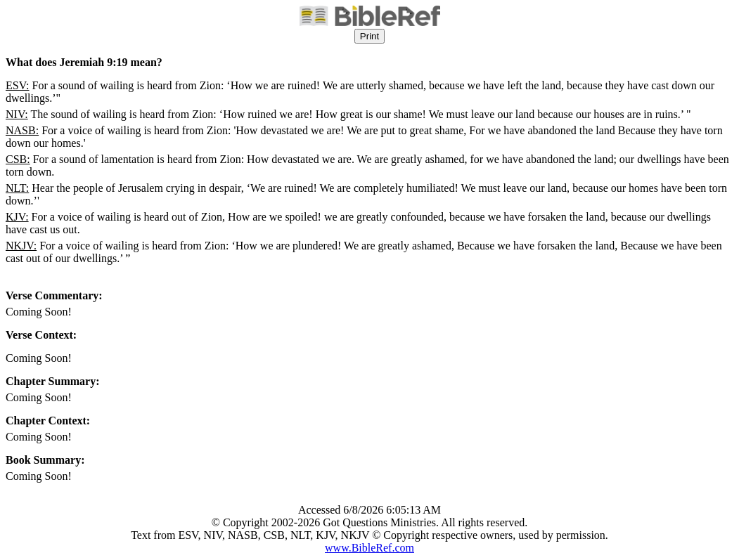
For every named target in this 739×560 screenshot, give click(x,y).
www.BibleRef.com (369, 548)
